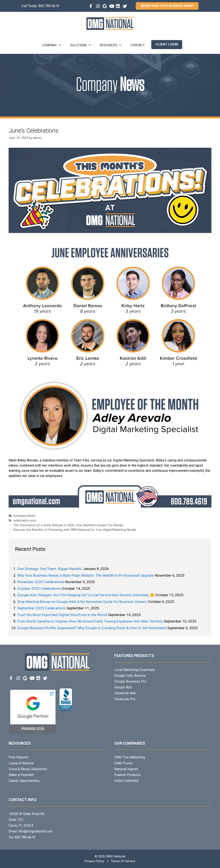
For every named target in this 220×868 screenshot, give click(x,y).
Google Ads (123, 687)
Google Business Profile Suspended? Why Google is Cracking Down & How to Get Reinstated (92, 628)
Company (52, 45)
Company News (24, 516)
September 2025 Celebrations (41, 608)
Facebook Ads (125, 693)
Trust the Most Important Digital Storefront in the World (62, 615)
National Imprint (126, 769)
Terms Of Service (123, 861)
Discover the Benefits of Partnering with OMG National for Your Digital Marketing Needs (75, 530)
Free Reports (18, 757)
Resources (111, 45)
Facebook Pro (125, 699)
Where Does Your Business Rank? (167, 6)
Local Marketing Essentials (135, 670)
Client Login (167, 44)
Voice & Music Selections (28, 769)
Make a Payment (21, 775)
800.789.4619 (49, 6)
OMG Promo (124, 763)
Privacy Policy (94, 861)
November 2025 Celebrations (41, 582)
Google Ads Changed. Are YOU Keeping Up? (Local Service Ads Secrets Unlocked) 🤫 (86, 595)
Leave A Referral (21, 763)
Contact (138, 45)
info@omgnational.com (35, 831)
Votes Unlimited (126, 781)
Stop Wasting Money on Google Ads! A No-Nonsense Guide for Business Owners (82, 602)
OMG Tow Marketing (130, 757)
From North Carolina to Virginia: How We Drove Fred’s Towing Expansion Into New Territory (90, 621)
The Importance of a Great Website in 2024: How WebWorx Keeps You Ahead (68, 525)
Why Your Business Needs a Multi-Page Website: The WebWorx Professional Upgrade (86, 575)
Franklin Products (127, 775)
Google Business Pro (130, 681)
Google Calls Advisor (130, 676)
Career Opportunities (24, 781)
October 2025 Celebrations (39, 589)
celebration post (25, 521)
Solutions (81, 45)
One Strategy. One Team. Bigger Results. (50, 569)
